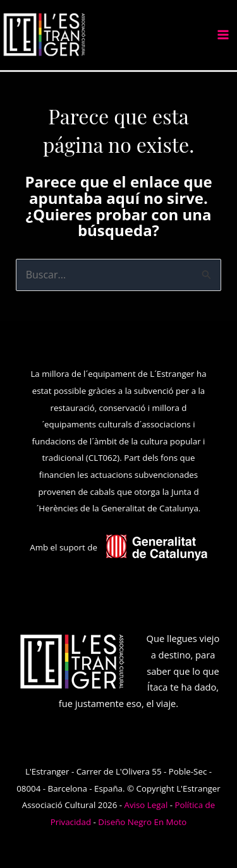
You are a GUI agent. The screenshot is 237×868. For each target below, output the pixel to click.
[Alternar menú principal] (223, 35)
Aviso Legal (146, 805)
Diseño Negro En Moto (142, 822)
